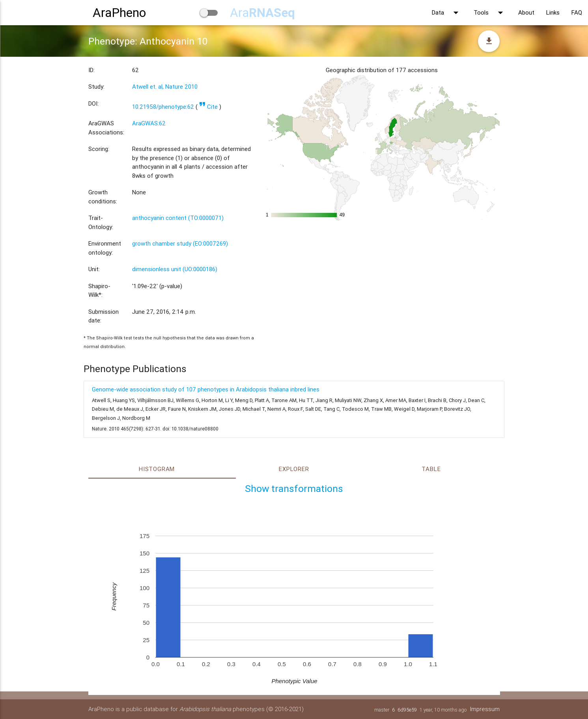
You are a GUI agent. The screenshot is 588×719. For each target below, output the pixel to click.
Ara (262, 12)
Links (553, 12)
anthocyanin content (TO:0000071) (178, 218)
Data (447, 13)
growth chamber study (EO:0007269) (180, 243)
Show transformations (294, 489)
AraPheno (119, 12)
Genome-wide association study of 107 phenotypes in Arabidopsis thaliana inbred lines (206, 389)
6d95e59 (407, 710)
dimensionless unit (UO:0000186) (175, 269)
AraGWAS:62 (149, 123)
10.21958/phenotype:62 (163, 107)
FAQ (577, 12)
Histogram (157, 469)
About (526, 12)
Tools (490, 13)
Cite (208, 107)
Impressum (485, 709)
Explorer (294, 469)
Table (431, 469)
